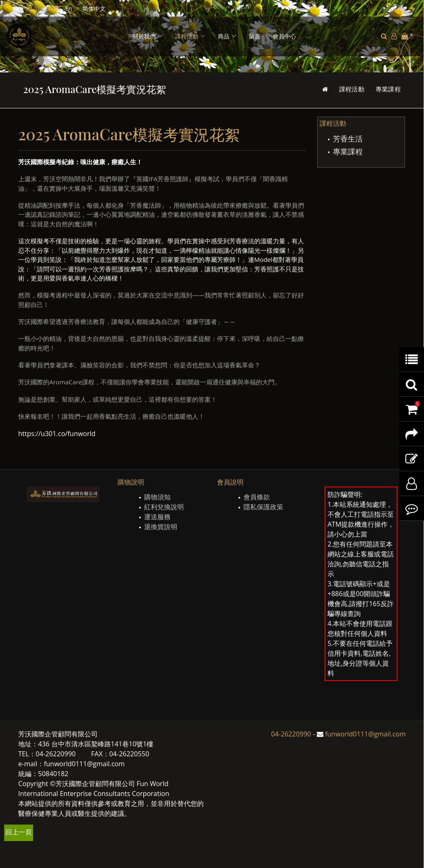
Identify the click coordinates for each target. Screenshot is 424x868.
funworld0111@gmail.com (365, 734)
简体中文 (94, 8)
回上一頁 (19, 832)
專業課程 (388, 89)
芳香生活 (348, 139)
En (69, 8)
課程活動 (352, 89)
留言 (255, 36)
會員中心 (284, 36)
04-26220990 (44, 8)
